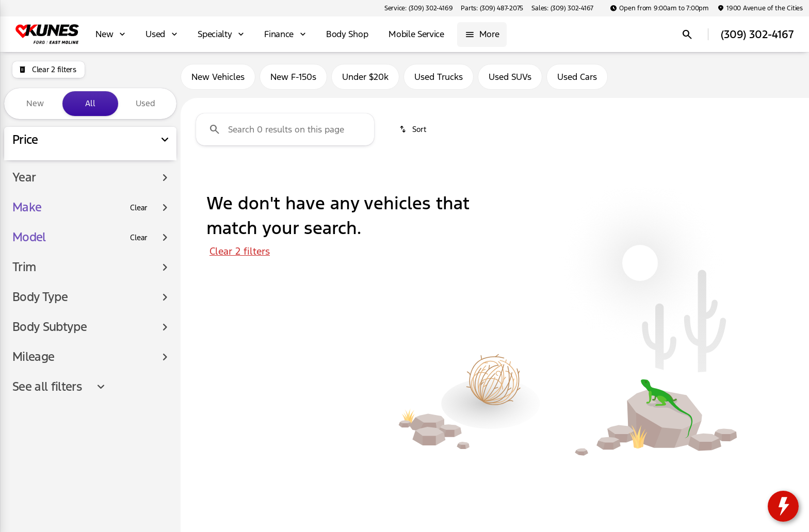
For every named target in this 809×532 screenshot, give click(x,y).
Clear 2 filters (240, 251)
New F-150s (293, 77)
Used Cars (577, 77)
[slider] (25, 178)
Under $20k (365, 77)
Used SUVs (510, 77)
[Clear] (139, 301)
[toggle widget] (783, 506)
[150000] (140, 231)
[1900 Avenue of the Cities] (760, 8)
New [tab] (35, 103)
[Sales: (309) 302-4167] (562, 8)
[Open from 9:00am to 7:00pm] (659, 8)
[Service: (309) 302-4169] (418, 8)
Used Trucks (439, 77)
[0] (33, 231)
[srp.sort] (414, 129)
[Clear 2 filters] (48, 70)
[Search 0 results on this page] (285, 129)
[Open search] (687, 35)
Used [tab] (145, 103)
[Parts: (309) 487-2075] (492, 8)
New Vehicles (218, 77)
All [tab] (90, 103)
